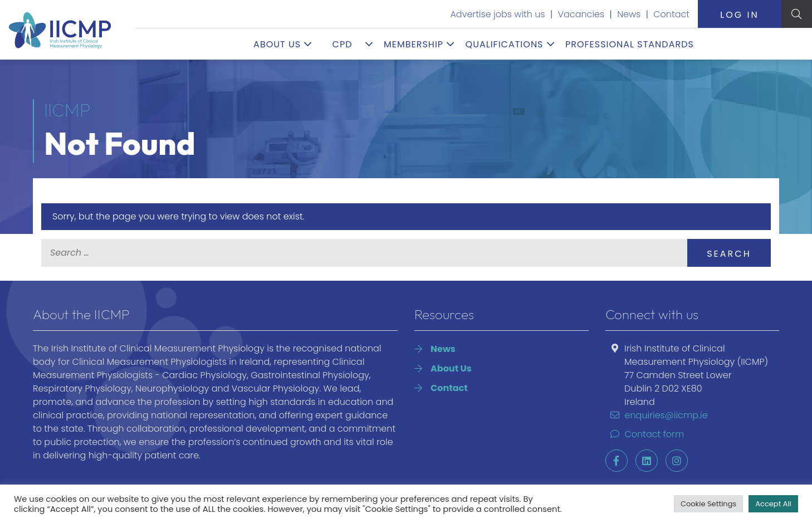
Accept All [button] (773, 504)
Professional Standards (630, 44)
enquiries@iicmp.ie (657, 415)
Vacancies (581, 14)
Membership (414, 44)
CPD (343, 44)
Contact (671, 14)
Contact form (645, 434)
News (629, 14)
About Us (277, 44)
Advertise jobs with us (497, 14)
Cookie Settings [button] (708, 504)
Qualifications (505, 44)
